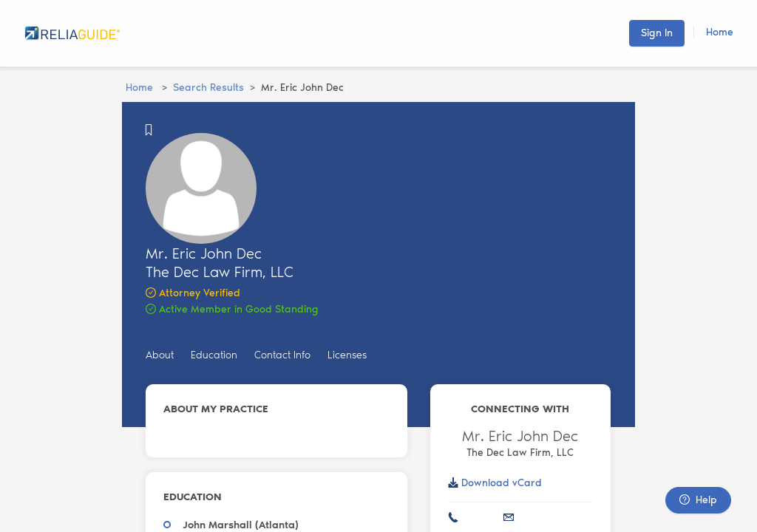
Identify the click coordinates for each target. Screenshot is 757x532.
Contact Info (282, 355)
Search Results (208, 88)
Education (214, 355)
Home (720, 32)
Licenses (347, 355)
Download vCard (502, 483)
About (160, 355)
